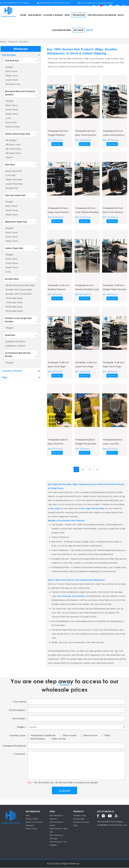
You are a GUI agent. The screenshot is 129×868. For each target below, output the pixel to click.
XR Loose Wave (13, 149)
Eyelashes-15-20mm (16, 346)
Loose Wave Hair (14, 184)
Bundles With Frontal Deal (19, 294)
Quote (89, 30)
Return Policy (32, 829)
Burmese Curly (13, 84)
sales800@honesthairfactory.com (54, 3)
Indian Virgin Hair (14, 248)
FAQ (28, 816)
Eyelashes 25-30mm (16, 341)
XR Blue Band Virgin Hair (18, 134)
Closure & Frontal (53, 15)
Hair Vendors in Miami (57, 824)
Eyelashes (10, 335)
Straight (10, 67)
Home (23, 15)
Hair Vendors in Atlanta (57, 817)
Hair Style (10, 164)
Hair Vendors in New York (59, 830)
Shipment (30, 826)
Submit (65, 791)
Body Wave (12, 71)
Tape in (9, 157)
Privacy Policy (32, 819)
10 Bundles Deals (14, 298)
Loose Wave (12, 80)
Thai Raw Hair (12, 60)
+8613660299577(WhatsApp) (15, 3)
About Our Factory (34, 822)
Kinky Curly (11, 122)
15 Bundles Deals (14, 302)
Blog (121, 15)
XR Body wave (13, 144)
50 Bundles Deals (14, 311)
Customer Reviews (62, 30)
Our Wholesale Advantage (102, 15)
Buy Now (79, 30)
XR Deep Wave (13, 153)
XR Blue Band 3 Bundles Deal (20, 285)
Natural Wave (13, 127)
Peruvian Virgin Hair (15, 195)
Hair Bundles (35, 15)
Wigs (67, 15)
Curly (8, 118)
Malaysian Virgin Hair (16, 222)
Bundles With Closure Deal (19, 290)
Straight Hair (12, 188)
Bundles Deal (12, 279)
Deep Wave (12, 114)
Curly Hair (11, 175)
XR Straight (11, 140)
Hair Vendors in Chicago (57, 837)
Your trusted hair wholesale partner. (96, 3)
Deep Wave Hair (14, 179)
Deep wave (12, 75)
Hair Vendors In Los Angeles (58, 844)
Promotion (79, 15)
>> (97, 470)
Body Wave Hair (14, 171)
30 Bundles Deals (14, 307)
